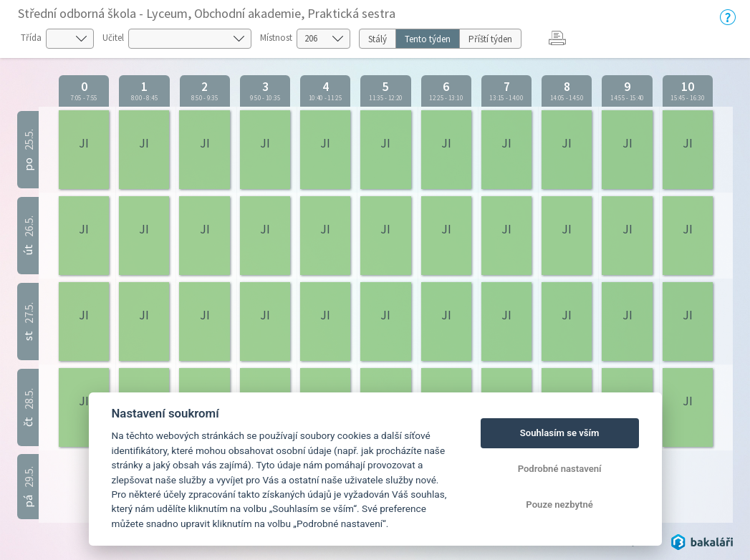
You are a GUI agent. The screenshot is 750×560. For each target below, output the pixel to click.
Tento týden (428, 39)
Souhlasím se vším (560, 433)
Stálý (378, 39)
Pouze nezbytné (559, 505)
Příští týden (490, 39)
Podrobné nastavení (560, 469)
